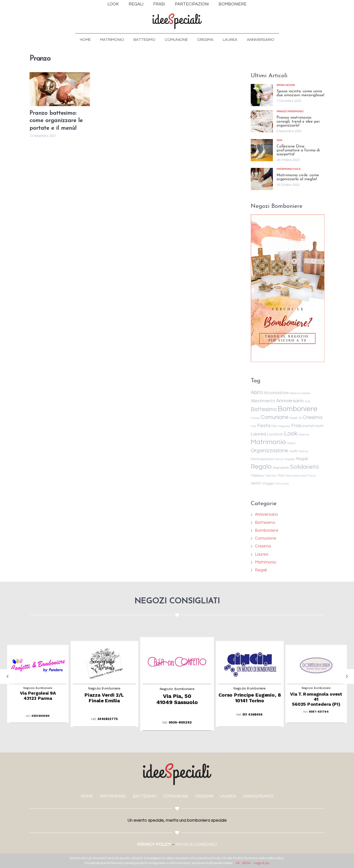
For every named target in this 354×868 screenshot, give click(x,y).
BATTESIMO (145, 796)
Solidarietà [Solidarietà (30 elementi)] (304, 467)
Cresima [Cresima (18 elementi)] (312, 417)
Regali (261, 570)
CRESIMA (204, 796)
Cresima (263, 546)
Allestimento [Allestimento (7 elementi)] (263, 401)
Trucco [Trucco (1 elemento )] (312, 476)
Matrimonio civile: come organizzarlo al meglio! (298, 177)
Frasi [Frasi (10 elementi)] (296, 426)
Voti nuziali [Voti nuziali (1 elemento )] (282, 484)
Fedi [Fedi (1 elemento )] (253, 426)
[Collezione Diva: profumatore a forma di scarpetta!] (262, 150)
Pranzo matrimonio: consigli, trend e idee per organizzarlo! (298, 122)
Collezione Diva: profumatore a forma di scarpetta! (298, 150)
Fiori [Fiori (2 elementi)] (274, 426)
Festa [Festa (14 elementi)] (264, 426)
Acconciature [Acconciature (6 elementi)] (276, 393)
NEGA (246, 863)
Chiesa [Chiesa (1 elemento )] (255, 418)
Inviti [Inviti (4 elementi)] (319, 426)
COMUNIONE (176, 796)
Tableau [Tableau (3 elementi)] (257, 476)
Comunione (266, 538)
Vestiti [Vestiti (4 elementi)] (256, 483)
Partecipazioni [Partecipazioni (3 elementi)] (262, 459)
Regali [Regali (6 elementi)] (302, 459)
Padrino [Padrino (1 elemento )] (303, 451)
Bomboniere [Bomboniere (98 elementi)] (298, 409)
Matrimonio (266, 562)
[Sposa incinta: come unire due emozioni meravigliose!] (262, 95)
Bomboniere (267, 530)
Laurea (262, 554)
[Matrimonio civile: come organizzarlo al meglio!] (262, 179)
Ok (238, 863)
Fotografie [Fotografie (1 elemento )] (284, 426)
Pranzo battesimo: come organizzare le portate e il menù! (56, 121)
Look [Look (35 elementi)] (291, 434)
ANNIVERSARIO (258, 796)
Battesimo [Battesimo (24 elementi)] (264, 409)
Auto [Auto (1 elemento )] (308, 401)
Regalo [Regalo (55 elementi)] (261, 467)
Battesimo (265, 523)
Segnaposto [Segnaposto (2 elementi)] (281, 468)
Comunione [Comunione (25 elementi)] (275, 417)
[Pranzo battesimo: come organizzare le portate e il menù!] (60, 89)
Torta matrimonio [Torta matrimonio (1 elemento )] (296, 476)
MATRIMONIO (113, 796)
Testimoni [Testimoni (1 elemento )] (271, 476)
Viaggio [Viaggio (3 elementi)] (268, 483)
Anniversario (266, 514)
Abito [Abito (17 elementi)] (257, 393)
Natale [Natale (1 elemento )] (291, 443)
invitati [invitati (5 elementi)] (309, 426)
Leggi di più (261, 863)
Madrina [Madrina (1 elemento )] (304, 435)
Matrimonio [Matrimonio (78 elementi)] (268, 442)
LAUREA (228, 796)
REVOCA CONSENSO (196, 845)
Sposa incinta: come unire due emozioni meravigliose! (300, 93)
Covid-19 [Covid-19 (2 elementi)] (296, 418)
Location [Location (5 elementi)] (275, 434)
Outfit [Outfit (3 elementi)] (293, 451)
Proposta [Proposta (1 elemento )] (290, 459)
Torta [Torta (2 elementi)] (281, 476)
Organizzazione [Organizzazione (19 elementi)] (269, 451)
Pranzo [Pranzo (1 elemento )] (279, 459)
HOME (87, 796)
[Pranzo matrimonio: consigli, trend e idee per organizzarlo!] (262, 121)
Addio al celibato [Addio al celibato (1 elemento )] (300, 393)
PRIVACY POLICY (154, 845)
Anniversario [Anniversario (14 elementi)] (290, 401)
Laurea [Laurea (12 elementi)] (258, 434)
